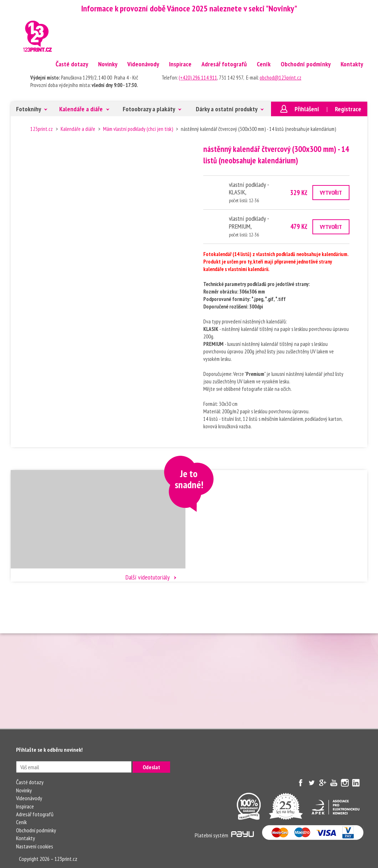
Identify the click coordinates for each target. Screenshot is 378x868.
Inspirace (180, 64)
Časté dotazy (72, 64)
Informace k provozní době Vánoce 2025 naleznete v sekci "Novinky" (189, 8)
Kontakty (352, 64)
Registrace (348, 109)
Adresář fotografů (224, 64)
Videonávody (143, 64)
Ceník (264, 64)
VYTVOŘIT (331, 193)
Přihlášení (307, 109)
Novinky (108, 64)
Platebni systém (224, 835)
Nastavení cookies (35, 846)
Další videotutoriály (148, 577)
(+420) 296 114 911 (198, 78)
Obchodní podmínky (306, 64)
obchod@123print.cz (280, 78)
